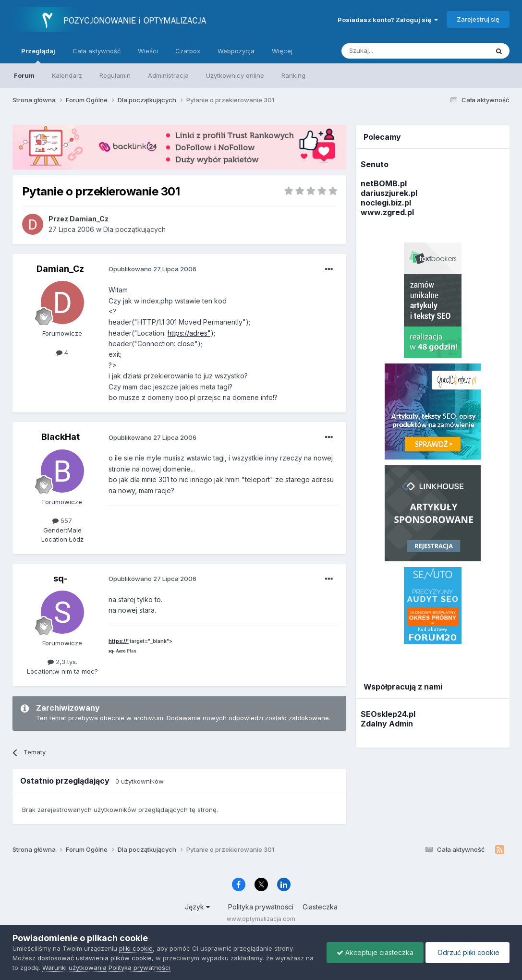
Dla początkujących (134, 229)
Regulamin (115, 75)
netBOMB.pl (384, 183)
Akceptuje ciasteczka (375, 952)
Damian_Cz (60, 269)
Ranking (293, 75)
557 (62, 520)
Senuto (375, 164)
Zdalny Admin (387, 724)
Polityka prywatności (261, 907)
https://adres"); (191, 333)
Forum (24, 75)
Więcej (282, 51)
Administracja (168, 75)
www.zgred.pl (387, 212)
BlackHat (61, 437)
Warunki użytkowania (74, 968)
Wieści (148, 51)
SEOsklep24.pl (388, 714)
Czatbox (188, 51)
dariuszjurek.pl (389, 193)
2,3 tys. (62, 662)
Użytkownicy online (235, 75)
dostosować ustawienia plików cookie (95, 958)
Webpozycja (236, 51)
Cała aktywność (97, 51)
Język (197, 907)
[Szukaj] (391, 51)
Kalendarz (67, 75)
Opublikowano (152, 269)
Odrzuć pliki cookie (467, 952)
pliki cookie (136, 948)
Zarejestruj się (478, 19)
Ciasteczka (320, 907)
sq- (61, 578)
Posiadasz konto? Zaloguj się (388, 20)
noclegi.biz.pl (386, 203)
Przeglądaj (38, 55)
